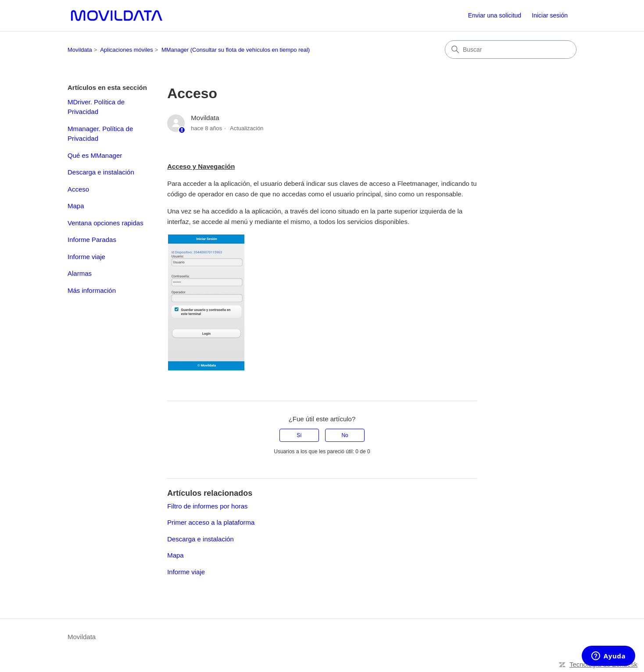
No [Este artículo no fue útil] (345, 435)
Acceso (78, 189)
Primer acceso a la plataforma (211, 522)
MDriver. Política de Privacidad (96, 107)
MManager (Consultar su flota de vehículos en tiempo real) (236, 50)
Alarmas (80, 273)
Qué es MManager (95, 155)
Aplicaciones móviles (127, 50)
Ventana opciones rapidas (106, 223)
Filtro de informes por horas (207, 506)
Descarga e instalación (101, 172)
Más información (92, 290)
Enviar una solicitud (495, 15)
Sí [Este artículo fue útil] (299, 435)
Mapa (76, 206)
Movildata (80, 50)
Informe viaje (86, 257)
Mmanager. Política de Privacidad (100, 134)
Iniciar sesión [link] (550, 15)
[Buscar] (511, 50)
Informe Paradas (92, 240)
